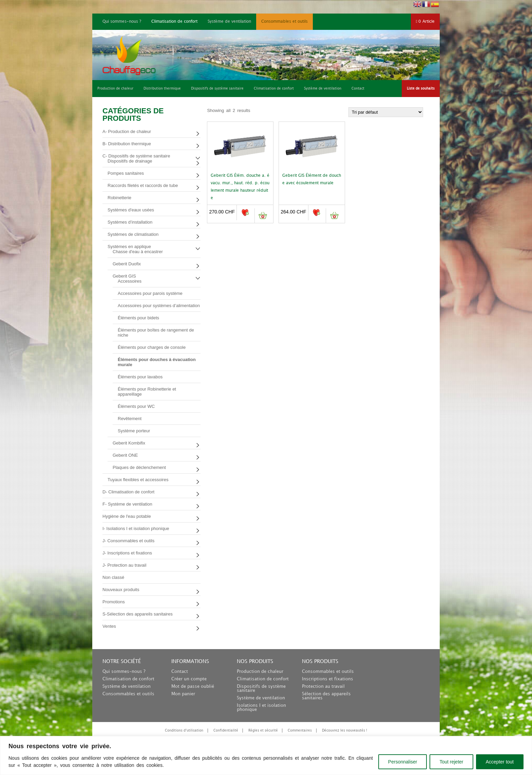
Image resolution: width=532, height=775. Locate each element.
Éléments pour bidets (138, 318)
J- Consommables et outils (128, 541)
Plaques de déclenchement (139, 467)
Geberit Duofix (127, 264)
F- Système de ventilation (127, 504)
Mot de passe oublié (193, 686)
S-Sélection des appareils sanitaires (138, 614)
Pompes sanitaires (126, 173)
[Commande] (386, 112)
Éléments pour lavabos (140, 377)
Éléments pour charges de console (152, 347)
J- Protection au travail (124, 565)
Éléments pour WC (136, 406)
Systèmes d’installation (130, 222)
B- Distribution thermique (127, 144)
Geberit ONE (125, 455)
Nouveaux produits (121, 590)
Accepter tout (500, 762)
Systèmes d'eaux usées (131, 210)
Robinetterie (119, 198)
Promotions (114, 602)
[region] (266, 755)
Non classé (113, 577)
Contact (180, 672)
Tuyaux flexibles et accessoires (138, 480)
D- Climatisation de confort (128, 492)
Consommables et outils (284, 22)
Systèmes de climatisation (133, 234)
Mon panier (183, 694)
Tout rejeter (451, 762)
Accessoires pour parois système (150, 293)
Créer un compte (189, 679)
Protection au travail (323, 686)
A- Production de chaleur (127, 131)
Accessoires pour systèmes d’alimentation (159, 306)
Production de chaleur (260, 672)
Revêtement (130, 419)
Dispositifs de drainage (130, 161)
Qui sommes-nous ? (122, 22)
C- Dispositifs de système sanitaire (136, 156)
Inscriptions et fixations (328, 679)
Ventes (109, 626)
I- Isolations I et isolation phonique (136, 528)
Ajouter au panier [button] (263, 216)
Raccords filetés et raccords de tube (143, 185)
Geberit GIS (124, 276)
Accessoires (130, 281)
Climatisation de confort (174, 22)
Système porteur (134, 431)
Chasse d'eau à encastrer (138, 252)
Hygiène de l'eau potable (127, 516)
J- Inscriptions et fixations (127, 553)
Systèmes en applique (129, 247)
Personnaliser (403, 762)
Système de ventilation (229, 22)
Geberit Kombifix (129, 443)
